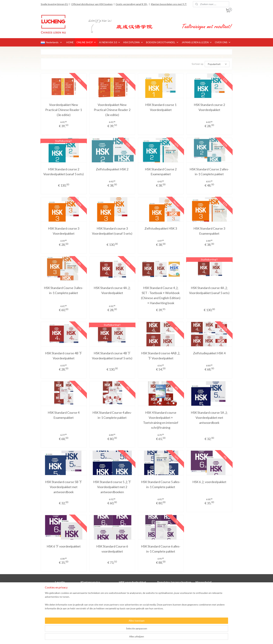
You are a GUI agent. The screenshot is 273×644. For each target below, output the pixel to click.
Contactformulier (90, 589)
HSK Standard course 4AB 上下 (136, 608)
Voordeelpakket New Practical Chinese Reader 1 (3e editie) (64, 110)
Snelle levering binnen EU (54, 4)
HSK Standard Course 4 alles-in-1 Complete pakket (112, 415)
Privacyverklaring (90, 608)
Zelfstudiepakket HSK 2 (112, 169)
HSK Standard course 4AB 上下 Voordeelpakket (161, 356)
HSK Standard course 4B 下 (134, 604)
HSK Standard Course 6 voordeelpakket (112, 549)
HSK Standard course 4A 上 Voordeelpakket (112, 290)
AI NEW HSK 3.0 (110, 42)
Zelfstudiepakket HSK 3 (161, 228)
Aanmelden (204, 612)
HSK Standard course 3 (132, 597)
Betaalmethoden (90, 593)
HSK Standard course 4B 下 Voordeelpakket (64, 356)
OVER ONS (223, 42)
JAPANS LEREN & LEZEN (197, 42)
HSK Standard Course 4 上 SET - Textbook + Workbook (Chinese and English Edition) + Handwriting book (161, 295)
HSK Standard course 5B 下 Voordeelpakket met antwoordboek (64, 487)
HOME (70, 42)
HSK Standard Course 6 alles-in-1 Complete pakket (161, 549)
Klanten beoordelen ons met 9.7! (169, 4)
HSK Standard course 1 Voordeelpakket (161, 107)
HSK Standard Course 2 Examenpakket (161, 172)
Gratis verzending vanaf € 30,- (132, 4)
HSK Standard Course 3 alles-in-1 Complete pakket (64, 290)
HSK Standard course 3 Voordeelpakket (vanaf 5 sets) (112, 231)
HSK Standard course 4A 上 (134, 600)
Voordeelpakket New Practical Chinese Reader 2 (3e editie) (112, 110)
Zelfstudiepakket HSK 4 (209, 353)
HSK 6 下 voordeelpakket (64, 546)
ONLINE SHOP (86, 42)
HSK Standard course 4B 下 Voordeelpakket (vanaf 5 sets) (112, 356)
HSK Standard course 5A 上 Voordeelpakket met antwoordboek (209, 418)
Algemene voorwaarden (94, 604)
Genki (160, 589)
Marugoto (163, 593)
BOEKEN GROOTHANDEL (162, 42)
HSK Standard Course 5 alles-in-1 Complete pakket (161, 484)
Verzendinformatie (91, 597)
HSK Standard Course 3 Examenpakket (209, 231)
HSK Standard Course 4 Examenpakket (64, 415)
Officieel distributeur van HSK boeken (92, 4)
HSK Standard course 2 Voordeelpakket (209, 107)
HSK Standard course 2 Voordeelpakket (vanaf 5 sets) (64, 172)
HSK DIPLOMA (133, 42)
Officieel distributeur (60, 600)
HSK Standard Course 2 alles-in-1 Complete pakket (209, 172)
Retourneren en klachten (94, 600)
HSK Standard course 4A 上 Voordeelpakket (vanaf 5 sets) (209, 290)
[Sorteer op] (217, 64)
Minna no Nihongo (167, 597)
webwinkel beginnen (144, 638)
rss (132, 638)
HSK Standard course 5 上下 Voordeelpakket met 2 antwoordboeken (112, 487)
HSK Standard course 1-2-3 (134, 612)
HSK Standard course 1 (132, 589)
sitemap (126, 638)
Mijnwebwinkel (172, 638)
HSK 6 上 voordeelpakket (209, 482)
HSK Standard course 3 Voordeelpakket (64, 231)
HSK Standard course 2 (132, 593)
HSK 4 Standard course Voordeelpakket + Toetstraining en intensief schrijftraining (161, 420)
